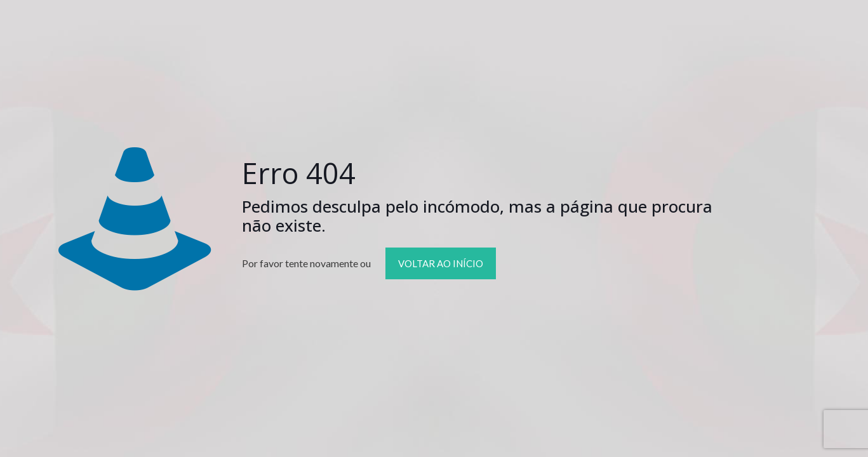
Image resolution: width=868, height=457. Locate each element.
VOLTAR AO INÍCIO (441, 263)
